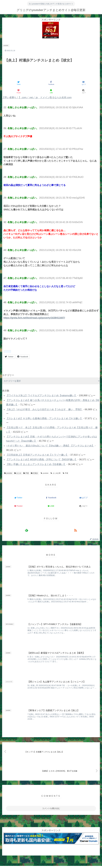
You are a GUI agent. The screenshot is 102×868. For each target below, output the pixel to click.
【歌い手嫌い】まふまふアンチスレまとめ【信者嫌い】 (36, 464)
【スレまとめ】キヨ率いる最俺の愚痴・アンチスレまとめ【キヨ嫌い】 (44, 418)
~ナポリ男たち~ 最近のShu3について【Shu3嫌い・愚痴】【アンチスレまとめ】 (50, 446)
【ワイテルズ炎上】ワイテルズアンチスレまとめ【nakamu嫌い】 (41, 395)
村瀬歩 (34, 473)
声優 (26, 473)
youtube (8, 473)
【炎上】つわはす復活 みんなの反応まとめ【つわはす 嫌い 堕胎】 (44, 409)
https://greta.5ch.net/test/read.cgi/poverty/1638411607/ (34, 318)
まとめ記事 (56, 473)
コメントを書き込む (51, 808)
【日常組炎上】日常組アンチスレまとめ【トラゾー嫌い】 (37, 455)
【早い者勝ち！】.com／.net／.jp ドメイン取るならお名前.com (37, 97)
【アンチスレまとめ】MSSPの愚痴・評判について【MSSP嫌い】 (42, 459)
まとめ (18, 473)
